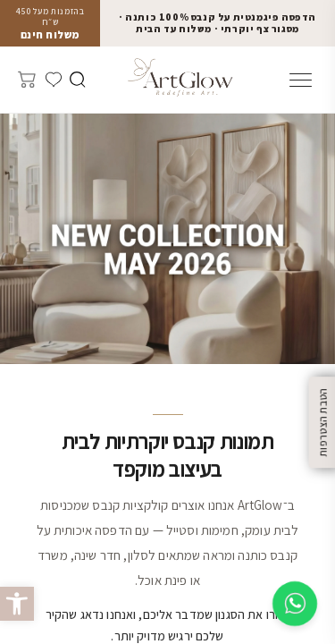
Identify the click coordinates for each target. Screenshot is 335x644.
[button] (17, 604)
